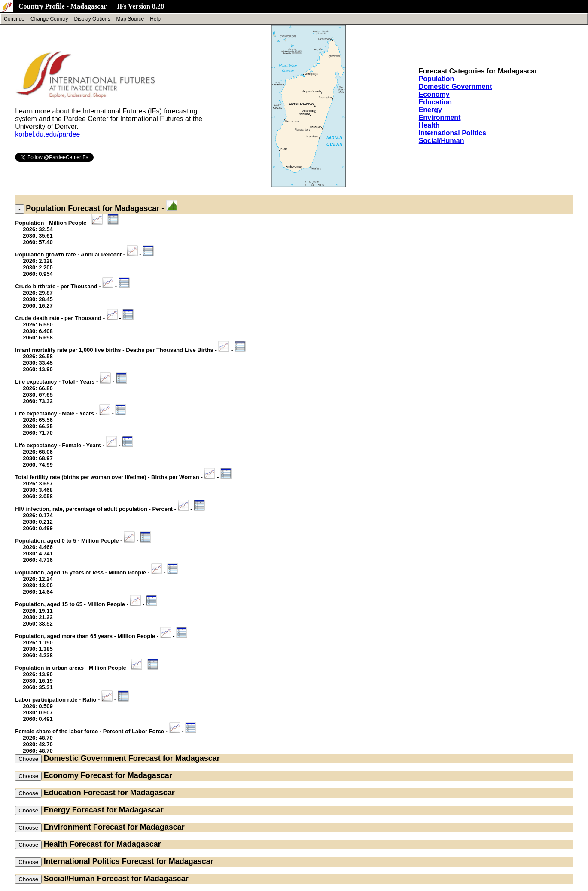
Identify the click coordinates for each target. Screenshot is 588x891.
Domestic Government (455, 87)
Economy (434, 94)
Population (437, 79)
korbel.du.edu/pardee (47, 134)
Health (429, 125)
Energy (430, 110)
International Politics (452, 133)
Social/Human (442, 141)
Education (435, 102)
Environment (440, 117)
